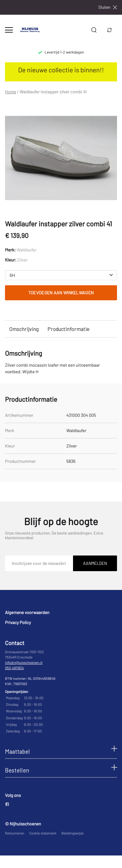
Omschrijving (24, 329)
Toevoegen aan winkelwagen (61, 293)
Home (11, 92)
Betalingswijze (73, 833)
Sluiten (108, 7)
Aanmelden (95, 563)
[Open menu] (9, 30)
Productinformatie (68, 329)
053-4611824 (15, 668)
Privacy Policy (18, 622)
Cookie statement (43, 833)
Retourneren (15, 833)
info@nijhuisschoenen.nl (24, 663)
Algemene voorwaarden (27, 612)
